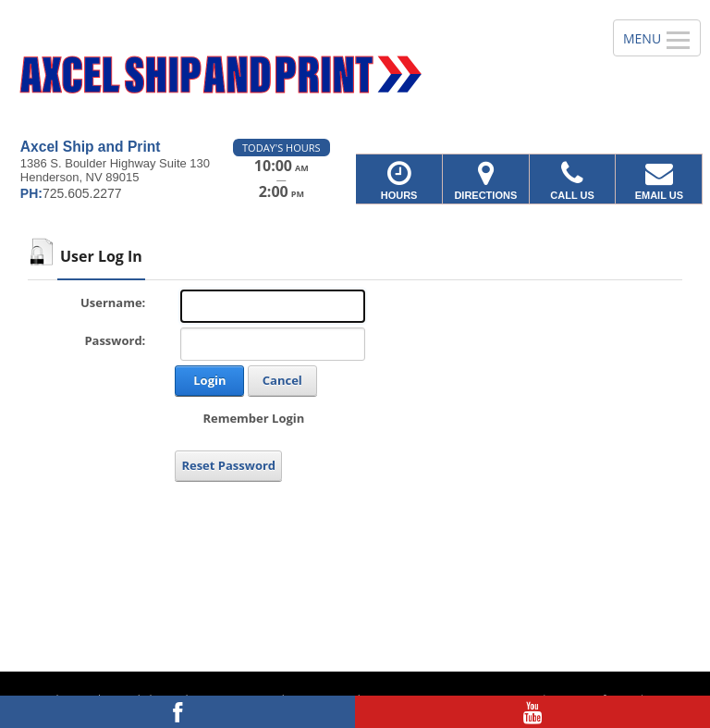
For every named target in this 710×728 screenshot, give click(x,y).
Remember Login (253, 418)
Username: (113, 302)
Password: (115, 340)
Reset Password (228, 465)
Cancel (282, 380)
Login (209, 380)
